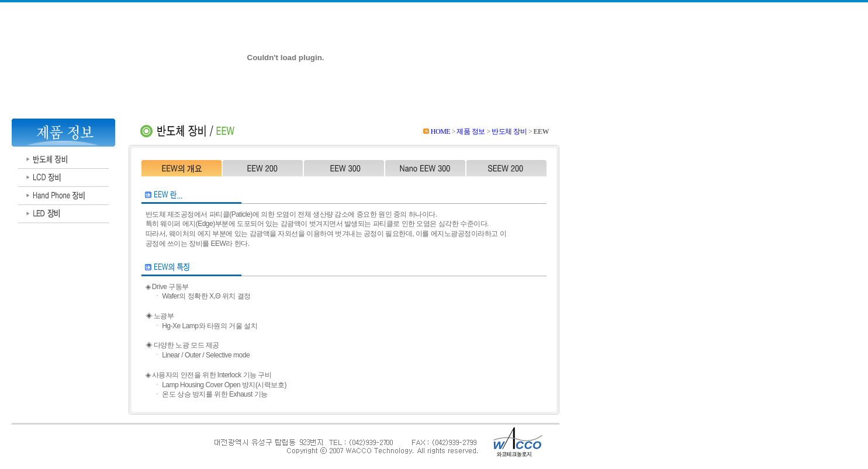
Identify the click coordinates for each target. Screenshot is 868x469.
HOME (440, 131)
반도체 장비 (510, 131)
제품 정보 (471, 131)
